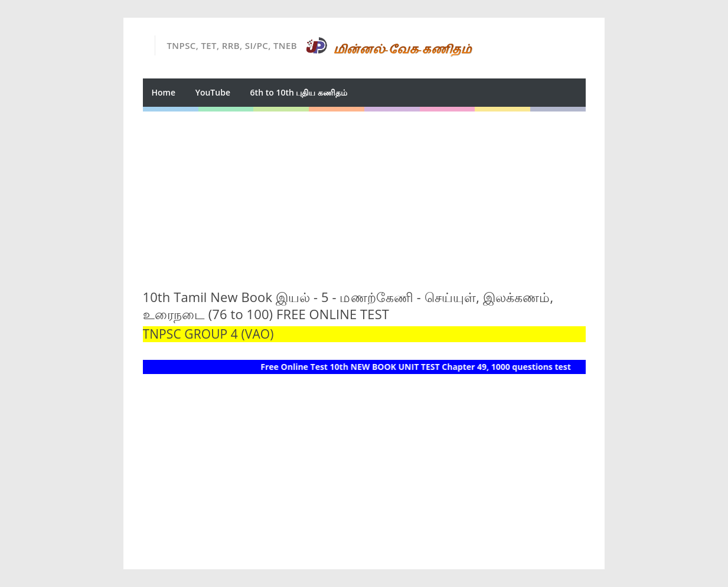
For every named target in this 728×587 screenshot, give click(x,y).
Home (164, 92)
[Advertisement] (364, 194)
